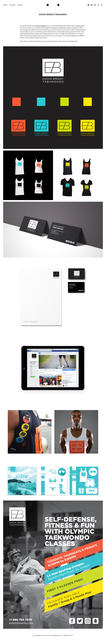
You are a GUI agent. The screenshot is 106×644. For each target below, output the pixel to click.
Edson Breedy (41, 26)
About (5, 5)
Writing (12, 5)
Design (20, 5)
